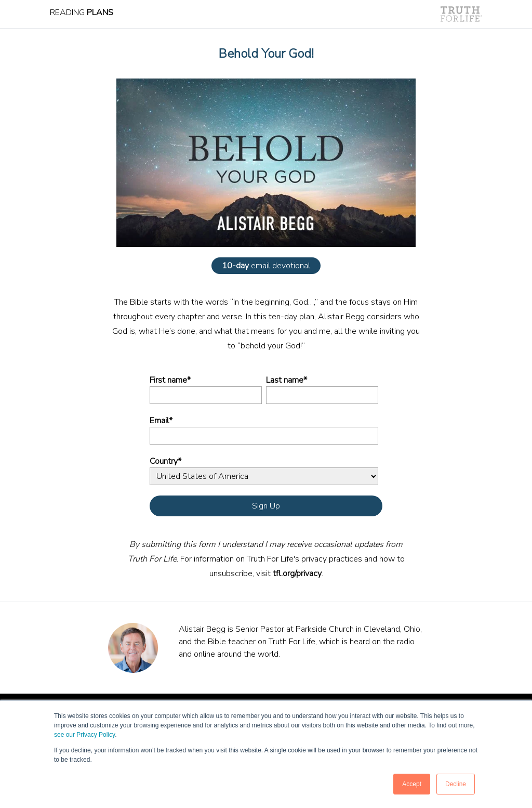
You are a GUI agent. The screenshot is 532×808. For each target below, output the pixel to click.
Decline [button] (456, 784)
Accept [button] (412, 784)
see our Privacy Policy (84, 735)
